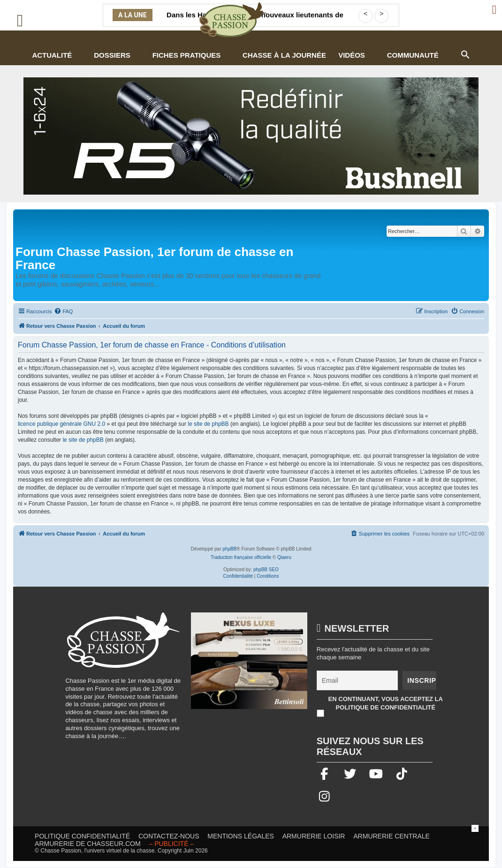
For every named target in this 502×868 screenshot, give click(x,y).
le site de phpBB (208, 424)
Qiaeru (284, 557)
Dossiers (112, 55)
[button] (465, 53)
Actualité (52, 55)
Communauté (413, 55)
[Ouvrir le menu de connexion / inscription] (495, 10)
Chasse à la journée (284, 55)
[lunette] (251, 136)
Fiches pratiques (187, 55)
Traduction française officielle (241, 557)
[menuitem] (63, 311)
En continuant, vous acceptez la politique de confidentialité (386, 703)
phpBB (229, 549)
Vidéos (352, 55)
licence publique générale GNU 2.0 (61, 424)
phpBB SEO (266, 570)
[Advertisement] (251, 846)
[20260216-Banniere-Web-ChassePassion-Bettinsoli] (249, 665)
